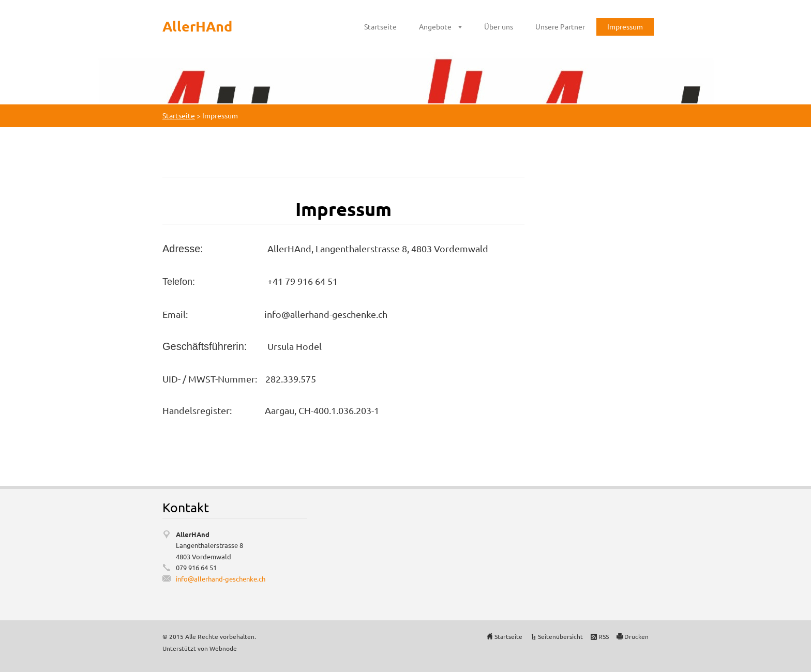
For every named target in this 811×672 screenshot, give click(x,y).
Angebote (435, 26)
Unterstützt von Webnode (200, 648)
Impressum (625, 26)
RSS (604, 636)
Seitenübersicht (560, 636)
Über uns (499, 26)
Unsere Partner (560, 26)
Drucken (636, 636)
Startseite (380, 26)
